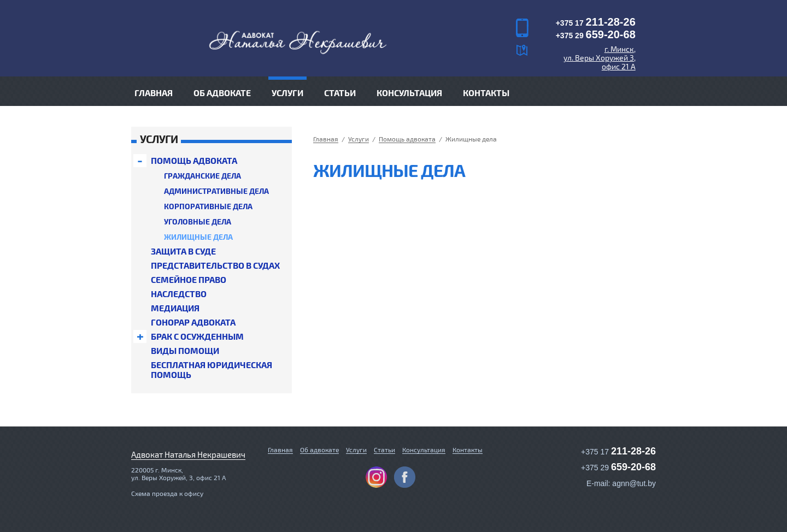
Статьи (340, 93)
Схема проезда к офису (167, 493)
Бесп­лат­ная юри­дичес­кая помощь (212, 370)
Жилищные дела (198, 237)
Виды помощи (185, 351)
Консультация (409, 93)
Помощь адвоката (194, 161)
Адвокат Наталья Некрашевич (188, 454)
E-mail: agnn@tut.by (621, 483)
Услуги (356, 450)
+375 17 (596, 23)
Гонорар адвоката (193, 322)
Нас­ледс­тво (179, 294)
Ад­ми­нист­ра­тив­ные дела (216, 191)
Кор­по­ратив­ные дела (208, 206)
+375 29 (596, 36)
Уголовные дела (198, 221)
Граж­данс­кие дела (202, 176)
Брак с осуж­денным (197, 336)
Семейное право (189, 280)
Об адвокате (222, 93)
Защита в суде (183, 251)
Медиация (175, 308)
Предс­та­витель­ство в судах (215, 265)
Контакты (486, 93)
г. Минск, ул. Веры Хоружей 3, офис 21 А (600, 58)
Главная (154, 93)
